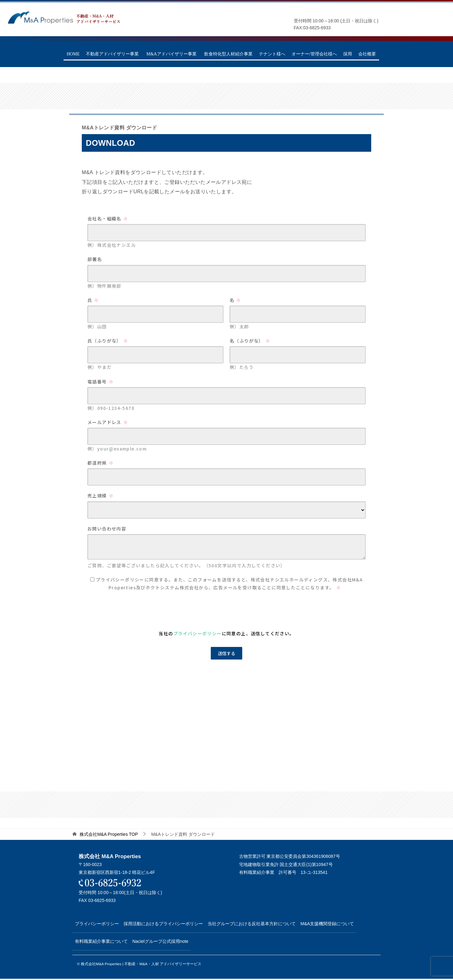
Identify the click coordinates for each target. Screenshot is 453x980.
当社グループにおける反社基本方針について (263, 924)
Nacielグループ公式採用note (167, 942)
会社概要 (367, 54)
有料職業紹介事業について (103, 942)
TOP (109, 834)
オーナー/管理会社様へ (314, 54)
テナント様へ (272, 54)
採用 (348, 54)
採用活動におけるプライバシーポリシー (170, 924)
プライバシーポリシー (99, 924)
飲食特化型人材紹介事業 (228, 54)
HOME (73, 54)
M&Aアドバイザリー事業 (171, 54)
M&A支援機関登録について (344, 924)
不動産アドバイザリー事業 (112, 54)
